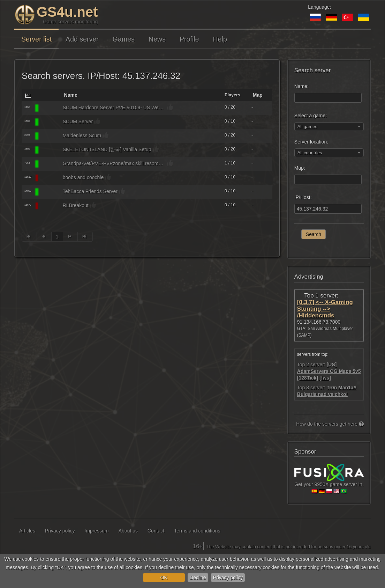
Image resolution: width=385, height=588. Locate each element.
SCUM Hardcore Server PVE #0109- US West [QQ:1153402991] (114, 108)
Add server (82, 39)
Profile (189, 39)
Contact (156, 531)
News (157, 39)
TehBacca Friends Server (90, 191)
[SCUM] (50, 108)
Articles (27, 531)
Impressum (97, 531)
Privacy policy (228, 578)
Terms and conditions (197, 531)
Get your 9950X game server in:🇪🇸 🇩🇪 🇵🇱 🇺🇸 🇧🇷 (329, 482)
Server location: (311, 142)
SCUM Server (78, 122)
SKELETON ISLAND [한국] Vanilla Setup (107, 149)
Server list (36, 39)
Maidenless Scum (82, 135)
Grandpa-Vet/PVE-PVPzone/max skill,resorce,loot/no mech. (114, 163)
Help (220, 39)
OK (164, 578)
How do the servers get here (330, 424)
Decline (198, 578)
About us (128, 531)
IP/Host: (303, 197)
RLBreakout (76, 205)
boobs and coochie (83, 177)
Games (124, 39)
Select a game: (311, 116)
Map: (300, 168)
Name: (301, 86)
